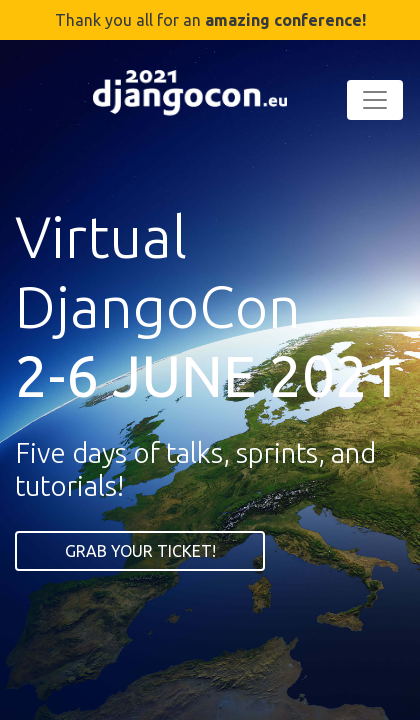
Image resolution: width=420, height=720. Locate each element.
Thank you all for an (210, 20)
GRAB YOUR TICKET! (140, 551)
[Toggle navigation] (375, 100)
